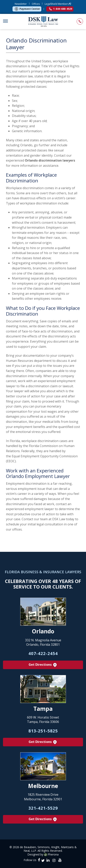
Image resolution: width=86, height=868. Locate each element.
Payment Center (27, 9)
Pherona (53, 855)
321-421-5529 (43, 808)
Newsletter (21, 4)
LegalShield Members (57, 4)
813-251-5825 (43, 731)
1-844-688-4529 (61, 9)
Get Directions (43, 665)
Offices (36, 4)
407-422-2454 (43, 653)
